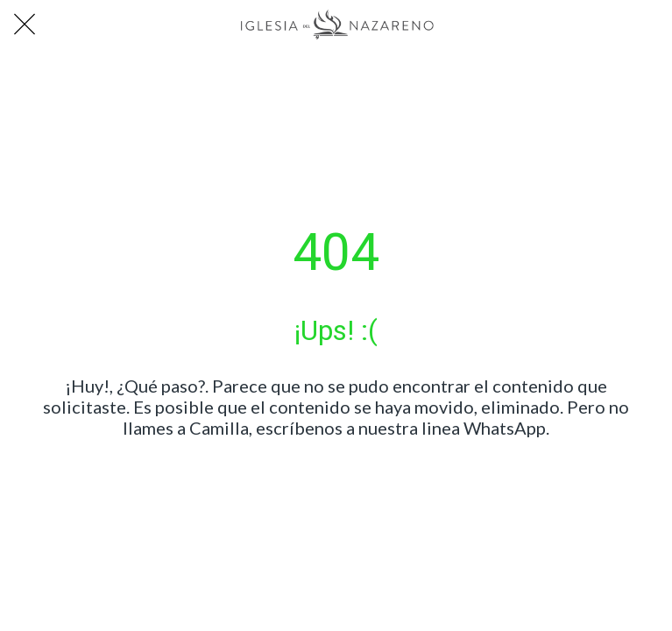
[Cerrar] (25, 25)
